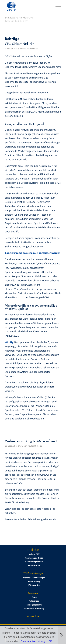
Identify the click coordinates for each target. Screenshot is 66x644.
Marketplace (33, 616)
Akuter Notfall (34, 566)
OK (50, 641)
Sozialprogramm (34, 605)
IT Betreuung (34, 581)
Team (34, 597)
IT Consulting (34, 585)
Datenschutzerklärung (34, 609)
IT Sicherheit (33, 550)
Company (33, 593)
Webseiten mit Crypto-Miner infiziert (31, 441)
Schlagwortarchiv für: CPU (19, 18)
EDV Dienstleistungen (33, 573)
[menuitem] (57, 7)
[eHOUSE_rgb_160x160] (27, 7)
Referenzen (34, 601)
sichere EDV (34, 554)
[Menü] (57, 7)
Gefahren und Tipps (34, 558)
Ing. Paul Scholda (31, 49)
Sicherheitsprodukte (34, 562)
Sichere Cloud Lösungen (34, 578)
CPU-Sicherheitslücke (20, 44)
